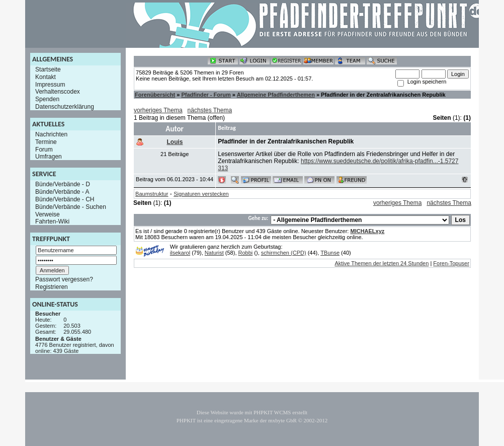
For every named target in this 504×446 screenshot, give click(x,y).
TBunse (330, 253)
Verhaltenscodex (58, 92)
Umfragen (49, 157)
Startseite (48, 69)
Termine (46, 142)
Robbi (246, 253)
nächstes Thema (210, 110)
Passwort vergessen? (64, 279)
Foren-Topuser (451, 263)
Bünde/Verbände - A (62, 192)
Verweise (48, 214)
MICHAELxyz (367, 231)
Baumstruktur (152, 194)
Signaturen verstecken (201, 194)
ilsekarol (180, 253)
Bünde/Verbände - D (63, 184)
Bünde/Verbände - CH (65, 199)
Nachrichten (51, 134)
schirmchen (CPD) (284, 253)
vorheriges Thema (158, 110)
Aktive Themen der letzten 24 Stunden (382, 263)
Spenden (47, 99)
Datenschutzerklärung (65, 107)
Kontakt (46, 77)
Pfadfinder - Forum (206, 95)
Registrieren (52, 287)
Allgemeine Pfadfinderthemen (276, 95)
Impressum (50, 84)
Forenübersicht (155, 95)
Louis (175, 142)
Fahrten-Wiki (52, 221)
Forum (44, 149)
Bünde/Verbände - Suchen (71, 207)
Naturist (214, 253)
